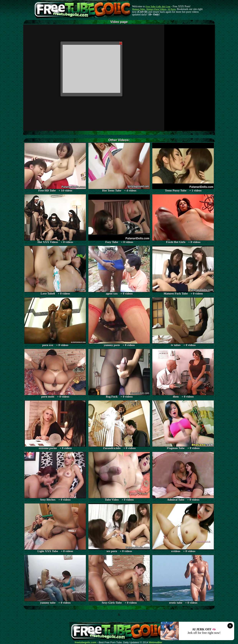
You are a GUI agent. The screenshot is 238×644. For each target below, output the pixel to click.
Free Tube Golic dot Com (158, 7)
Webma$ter (156, 642)
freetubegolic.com (85, 642)
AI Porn (172, 9)
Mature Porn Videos (156, 9)
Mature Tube (139, 9)
